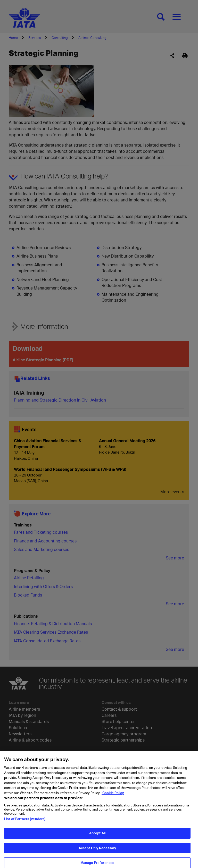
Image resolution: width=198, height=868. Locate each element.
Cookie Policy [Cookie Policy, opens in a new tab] (113, 799)
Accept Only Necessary (97, 854)
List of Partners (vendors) (25, 826)
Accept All (97, 840)
